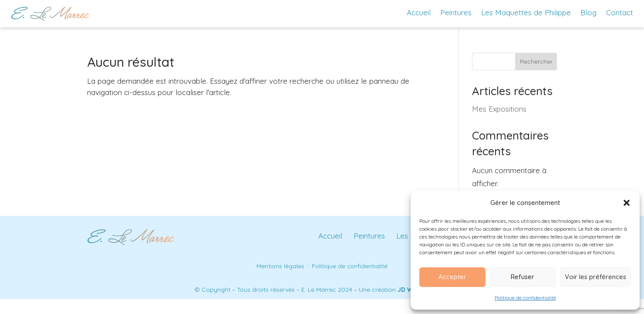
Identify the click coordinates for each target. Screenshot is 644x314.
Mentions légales (280, 266)
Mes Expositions (499, 109)
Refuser (523, 277)
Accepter (452, 277)
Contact (620, 12)
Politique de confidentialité (525, 298)
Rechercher (536, 61)
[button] (627, 203)
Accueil (419, 12)
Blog (588, 12)
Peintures (456, 12)
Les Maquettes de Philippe (526, 12)
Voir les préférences (595, 277)
